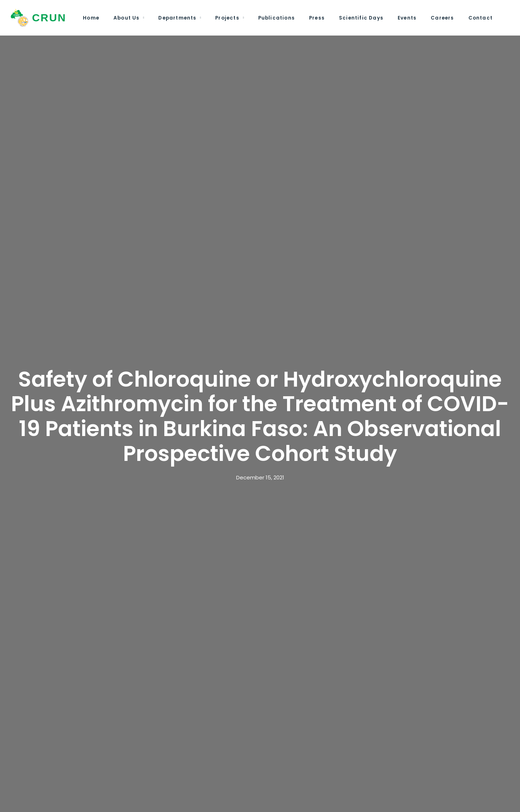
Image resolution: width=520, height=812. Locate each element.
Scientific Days (361, 18)
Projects (227, 18)
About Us (127, 18)
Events (407, 18)
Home (91, 18)
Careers (442, 18)
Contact (481, 18)
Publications (277, 18)
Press (317, 18)
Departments (177, 18)
